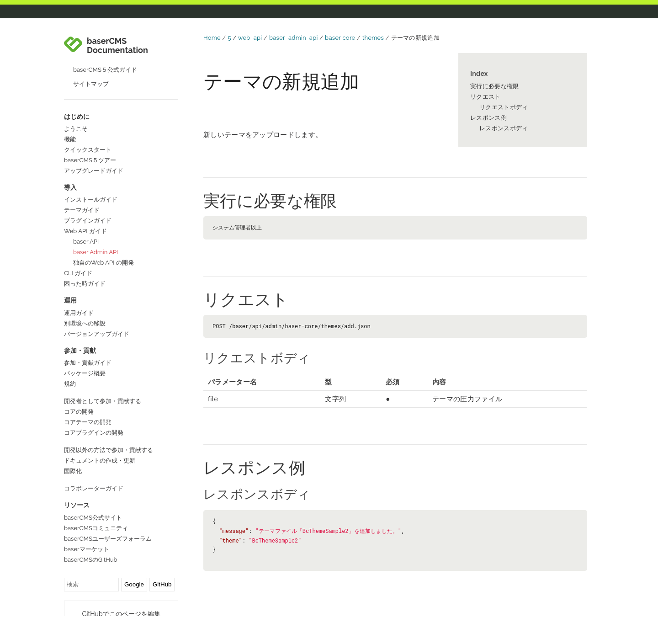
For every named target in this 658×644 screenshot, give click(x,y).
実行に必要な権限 (494, 86)
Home (212, 38)
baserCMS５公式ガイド (105, 50)
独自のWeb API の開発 (103, 242)
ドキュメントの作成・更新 (100, 440)
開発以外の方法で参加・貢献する (109, 430)
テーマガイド (82, 190)
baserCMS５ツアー (90, 140)
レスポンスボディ (504, 128)
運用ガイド (79, 293)
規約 (70, 364)
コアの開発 (79, 391)
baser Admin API (96, 232)
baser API (86, 221)
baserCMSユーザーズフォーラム (108, 519)
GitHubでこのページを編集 (121, 594)
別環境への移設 (85, 303)
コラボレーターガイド (94, 468)
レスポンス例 (488, 118)
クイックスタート (88, 130)
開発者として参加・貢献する (103, 381)
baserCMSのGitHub (91, 540)
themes (373, 38)
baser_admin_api (294, 38)
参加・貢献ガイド (88, 343)
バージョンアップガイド (97, 314)
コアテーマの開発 (88, 402)
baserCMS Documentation (117, 26)
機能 (70, 119)
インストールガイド (91, 179)
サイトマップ (91, 64)
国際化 (73, 451)
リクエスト (486, 97)
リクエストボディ (504, 107)
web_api (250, 38)
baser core (340, 38)
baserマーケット (87, 529)
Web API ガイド (85, 211)
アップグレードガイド (94, 151)
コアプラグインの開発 (94, 412)
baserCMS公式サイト (93, 498)
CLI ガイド (78, 253)
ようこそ (76, 109)
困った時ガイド (85, 263)
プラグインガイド (88, 200)
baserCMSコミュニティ (96, 508)
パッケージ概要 (85, 353)
